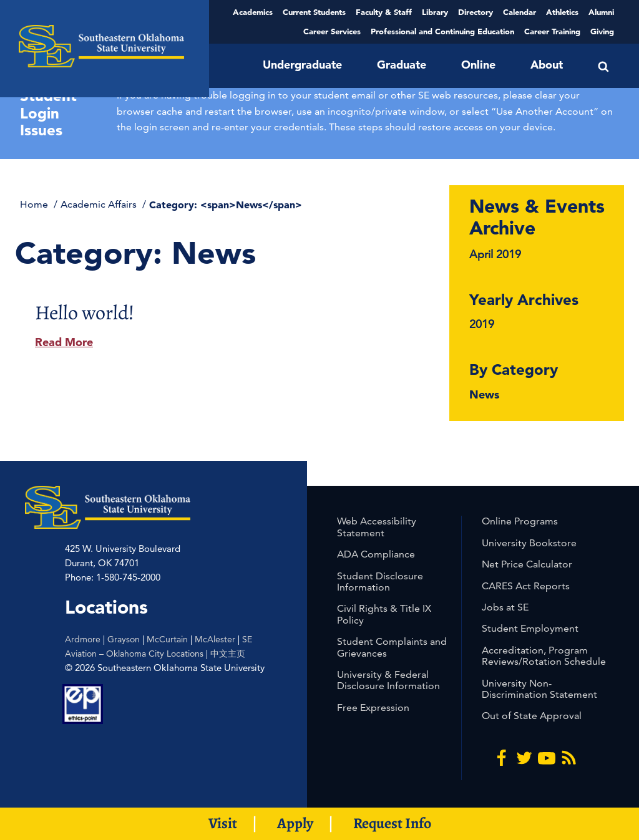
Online (478, 65)
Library (435, 12)
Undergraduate (302, 65)
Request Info (392, 823)
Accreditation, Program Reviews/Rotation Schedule (544, 656)
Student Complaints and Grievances (392, 647)
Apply (295, 823)
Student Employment (530, 628)
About (547, 65)
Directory (476, 12)
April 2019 (495, 254)
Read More (64, 342)
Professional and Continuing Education (442, 31)
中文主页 (228, 654)
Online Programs (520, 521)
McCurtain (167, 639)
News (484, 394)
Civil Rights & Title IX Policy (384, 614)
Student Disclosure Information (380, 582)
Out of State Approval (532, 716)
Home (35, 204)
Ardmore (83, 639)
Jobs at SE (505, 607)
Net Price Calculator (527, 564)
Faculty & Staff (384, 12)
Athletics (562, 12)
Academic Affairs (100, 204)
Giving (602, 31)
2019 (482, 324)
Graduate (402, 65)
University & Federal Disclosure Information (388, 680)
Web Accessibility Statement (377, 527)
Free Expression (373, 707)
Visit (223, 823)
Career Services (332, 31)
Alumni (601, 12)
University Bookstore (529, 543)
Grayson (124, 639)
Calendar (519, 12)
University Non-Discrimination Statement (539, 689)
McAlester (215, 639)
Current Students (314, 12)
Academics (253, 12)
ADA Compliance (376, 554)
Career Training (552, 31)
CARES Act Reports (526, 586)
